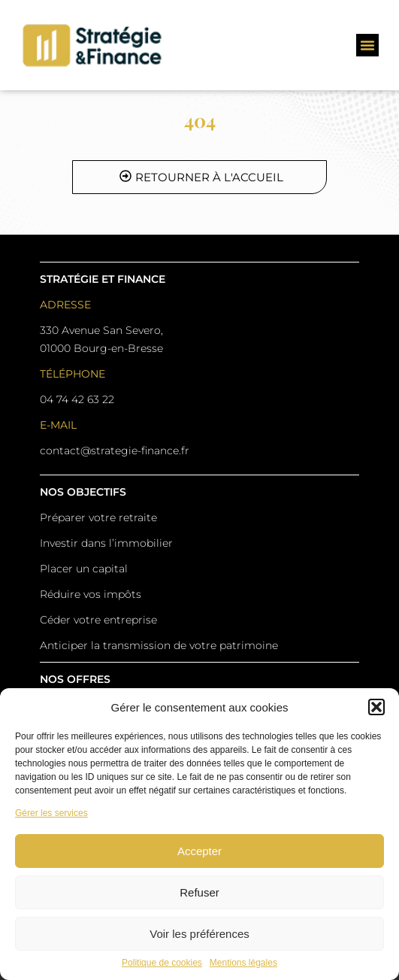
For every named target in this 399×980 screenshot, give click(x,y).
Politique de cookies (162, 963)
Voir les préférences (199, 934)
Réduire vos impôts (91, 594)
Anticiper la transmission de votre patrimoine (159, 645)
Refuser (199, 892)
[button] (376, 707)
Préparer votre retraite (98, 517)
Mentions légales (243, 963)
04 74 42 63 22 (77, 399)
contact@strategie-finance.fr (115, 451)
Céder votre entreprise (98, 620)
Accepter (199, 851)
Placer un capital (84, 569)
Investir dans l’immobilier (106, 543)
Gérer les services (51, 813)
